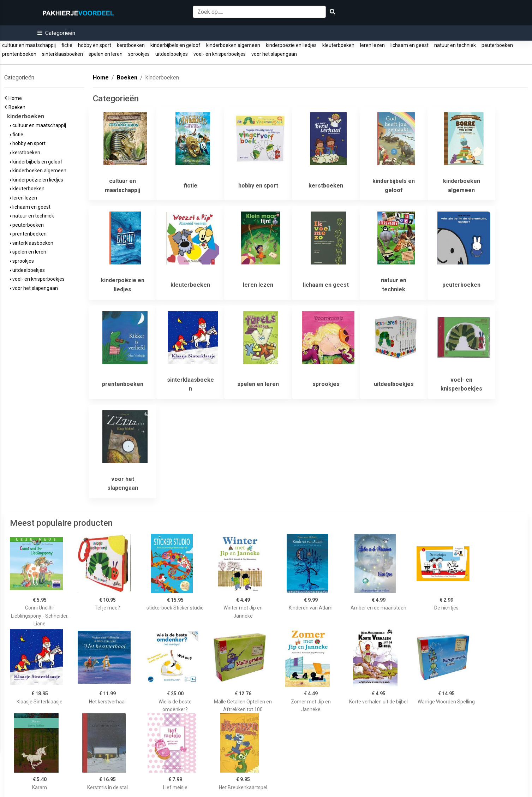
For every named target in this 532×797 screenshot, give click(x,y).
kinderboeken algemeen (233, 45)
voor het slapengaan (274, 54)
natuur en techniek (455, 45)
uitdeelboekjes (172, 54)
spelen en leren (106, 54)
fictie (67, 45)
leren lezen (372, 45)
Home (16, 98)
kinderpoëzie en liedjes (291, 45)
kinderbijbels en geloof (175, 45)
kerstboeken (131, 45)
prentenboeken (19, 54)
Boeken (18, 107)
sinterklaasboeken (62, 54)
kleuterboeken (338, 45)
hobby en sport (95, 45)
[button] (56, 33)
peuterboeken (497, 45)
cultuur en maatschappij (29, 45)
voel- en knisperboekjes (220, 54)
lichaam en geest (410, 45)
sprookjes (139, 54)
